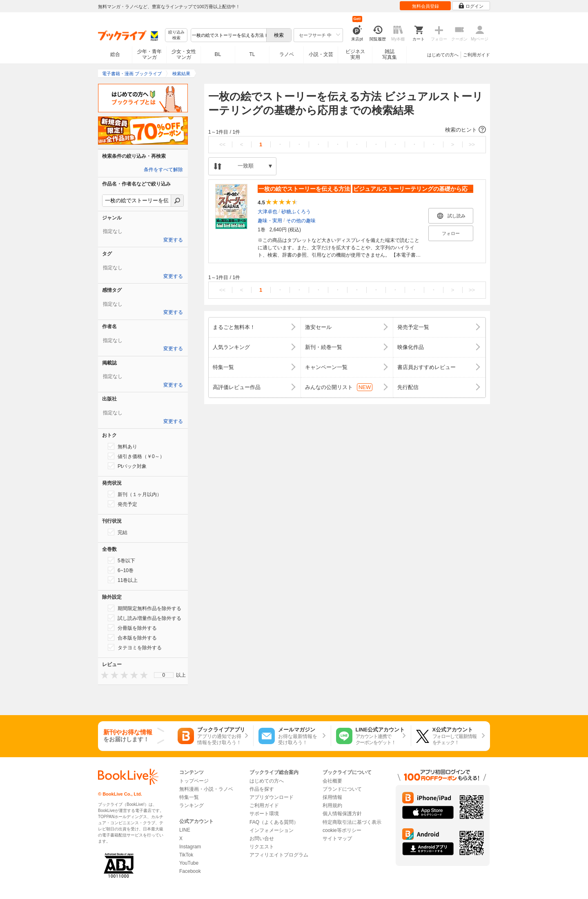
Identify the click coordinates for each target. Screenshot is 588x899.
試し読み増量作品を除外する (145, 618)
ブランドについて (342, 789)
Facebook (190, 871)
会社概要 (332, 781)
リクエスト (262, 847)
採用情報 (332, 797)
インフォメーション (272, 830)
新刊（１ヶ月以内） (135, 494)
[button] (347, 130)
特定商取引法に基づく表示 (352, 822)
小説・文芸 (321, 54)
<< (222, 144)
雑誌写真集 (390, 54)
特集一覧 (189, 797)
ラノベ (287, 54)
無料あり (122, 446)
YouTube (189, 863)
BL (218, 54)
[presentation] (103, 675)
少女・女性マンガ (184, 54)
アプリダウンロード (272, 797)
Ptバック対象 (127, 466)
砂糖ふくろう (296, 212)
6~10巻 (121, 570)
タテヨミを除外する (135, 647)
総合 (115, 54)
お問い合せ (262, 839)
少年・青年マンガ (149, 54)
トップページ (194, 781)
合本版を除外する (132, 637)
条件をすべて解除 (163, 170)
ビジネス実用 (355, 54)
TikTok (186, 855)
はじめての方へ (443, 55)
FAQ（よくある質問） (274, 822)
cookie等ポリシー (342, 830)
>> (472, 144)
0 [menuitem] (164, 675)
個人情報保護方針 (342, 814)
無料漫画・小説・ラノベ (206, 789)
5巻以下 (121, 560)
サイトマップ (337, 839)
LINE (185, 830)
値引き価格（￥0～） (136, 456)
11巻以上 (123, 580)
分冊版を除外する (132, 628)
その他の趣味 (301, 221)
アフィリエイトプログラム (279, 855)
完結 (118, 532)
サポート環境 (264, 814)
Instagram (190, 847)
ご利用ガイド (477, 55)
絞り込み (176, 35)
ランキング (192, 805)
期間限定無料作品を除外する (145, 608)
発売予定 (122, 504)
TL (252, 54)
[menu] (164, 675)
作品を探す (262, 789)
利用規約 (332, 805)
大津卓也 (267, 212)
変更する (173, 240)
